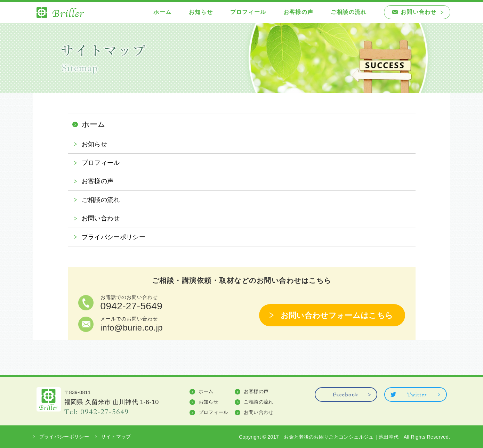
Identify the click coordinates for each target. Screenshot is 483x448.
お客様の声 (298, 12)
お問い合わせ (418, 12)
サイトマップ (116, 437)
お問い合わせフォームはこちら (337, 315)
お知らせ (201, 12)
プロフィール (248, 12)
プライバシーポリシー (114, 237)
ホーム (162, 12)
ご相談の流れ (349, 12)
